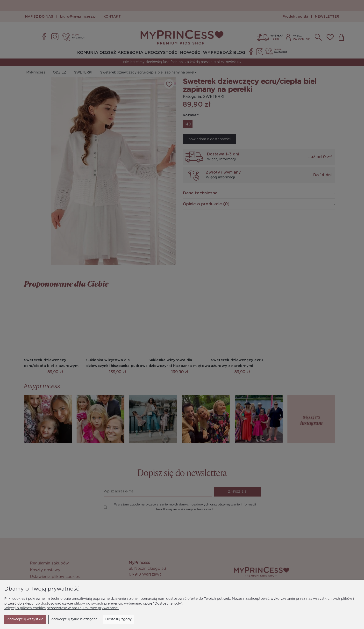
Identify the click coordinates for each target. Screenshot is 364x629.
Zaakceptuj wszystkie (114, 619)
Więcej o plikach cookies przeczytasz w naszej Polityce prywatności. (62, 608)
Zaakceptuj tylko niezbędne (30, 619)
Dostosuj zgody (75, 619)
